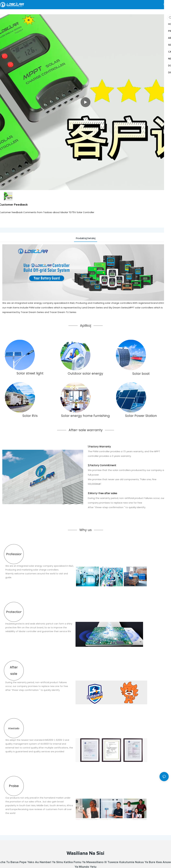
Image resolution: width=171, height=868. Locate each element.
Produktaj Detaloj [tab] (86, 238)
